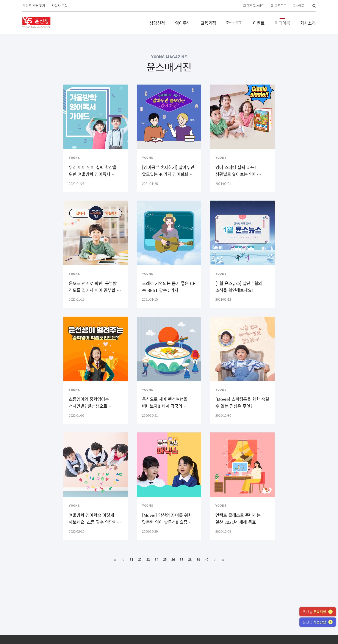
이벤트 (259, 23)
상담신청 (157, 23)
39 (198, 559)
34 (156, 559)
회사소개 (308, 23)
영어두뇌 (183, 23)
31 (131, 559)
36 (173, 559)
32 (140, 559)
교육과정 (208, 23)
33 (148, 559)
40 (207, 559)
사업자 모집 (59, 6)
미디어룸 (282, 23)
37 (182, 559)
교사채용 (299, 6)
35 (165, 559)
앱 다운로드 (278, 6)
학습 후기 (235, 23)
